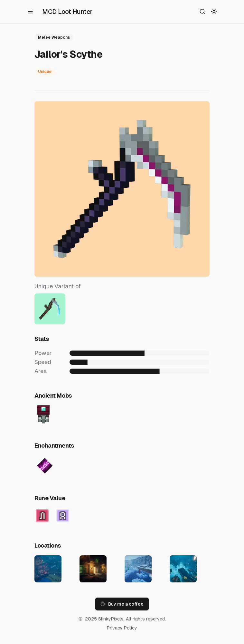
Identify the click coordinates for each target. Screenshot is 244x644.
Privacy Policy (122, 628)
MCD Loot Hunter (67, 12)
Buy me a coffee (122, 604)
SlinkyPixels (111, 619)
